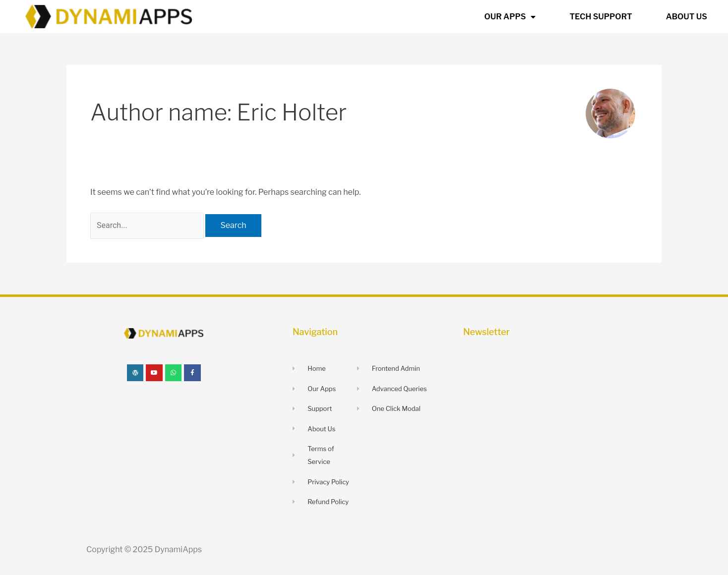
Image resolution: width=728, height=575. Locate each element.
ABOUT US (687, 17)
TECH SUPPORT (601, 17)
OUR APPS (510, 17)
